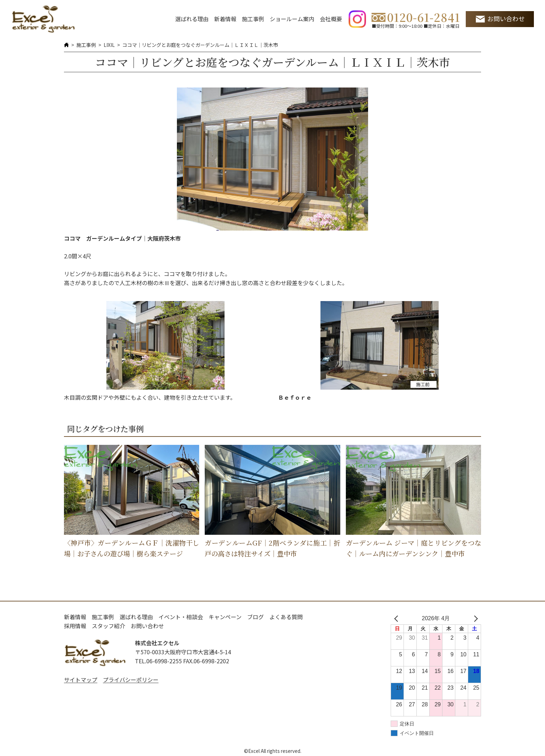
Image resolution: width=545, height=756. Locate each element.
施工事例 (253, 19)
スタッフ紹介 (108, 626)
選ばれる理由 (192, 19)
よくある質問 (286, 617)
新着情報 (225, 19)
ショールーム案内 (292, 19)
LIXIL (109, 45)
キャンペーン (225, 617)
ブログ (255, 617)
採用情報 (75, 626)
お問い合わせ (506, 19)
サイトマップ (81, 680)
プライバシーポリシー (131, 680)
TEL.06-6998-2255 (158, 661)
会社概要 (331, 19)
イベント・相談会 (181, 617)
